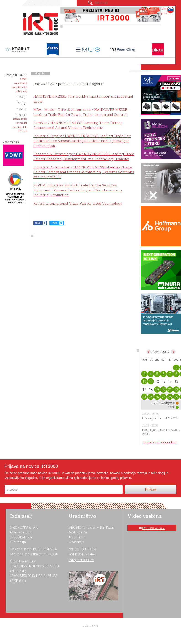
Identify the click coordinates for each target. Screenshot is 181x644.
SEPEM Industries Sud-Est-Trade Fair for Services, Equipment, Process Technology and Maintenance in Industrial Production (78, 190)
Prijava (151, 489)
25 (151, 397)
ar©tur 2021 (90, 626)
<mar (149, 352)
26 (157, 397)
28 (170, 397)
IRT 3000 (39, 22)
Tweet (54, 223)
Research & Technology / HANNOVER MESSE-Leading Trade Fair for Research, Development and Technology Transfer (84, 156)
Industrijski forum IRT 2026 (160, 418)
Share (38, 223)
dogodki (40, 73)
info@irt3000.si (81, 560)
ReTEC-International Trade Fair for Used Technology (78, 203)
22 (176, 390)
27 (163, 397)
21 (170, 390)
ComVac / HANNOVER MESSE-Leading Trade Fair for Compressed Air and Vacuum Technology (78, 125)
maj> (173, 352)
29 (176, 397)
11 (151, 381)
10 (144, 381)
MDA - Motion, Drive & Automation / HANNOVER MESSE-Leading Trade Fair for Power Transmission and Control (81, 112)
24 (144, 397)
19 (157, 390)
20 (163, 390)
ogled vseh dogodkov (160, 442)
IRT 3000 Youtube (154, 528)
